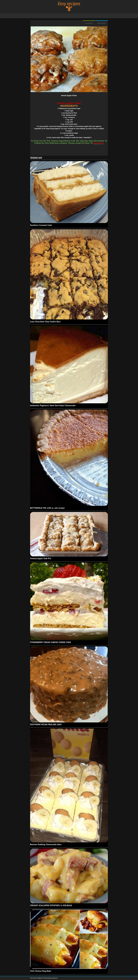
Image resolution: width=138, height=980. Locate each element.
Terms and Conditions (36, 978)
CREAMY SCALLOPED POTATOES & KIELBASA (51, 905)
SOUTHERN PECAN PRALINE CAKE (46, 724)
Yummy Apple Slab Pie (41, 558)
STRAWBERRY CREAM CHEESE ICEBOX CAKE (51, 642)
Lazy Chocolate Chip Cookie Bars (45, 322)
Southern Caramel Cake (41, 225)
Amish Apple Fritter (69, 96)
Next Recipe (101, 23)
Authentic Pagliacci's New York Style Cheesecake (53, 405)
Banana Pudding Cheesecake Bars (46, 844)
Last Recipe (89, 23)
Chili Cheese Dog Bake (41, 971)
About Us (55, 978)
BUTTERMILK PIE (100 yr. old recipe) (47, 508)
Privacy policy (48, 978)
